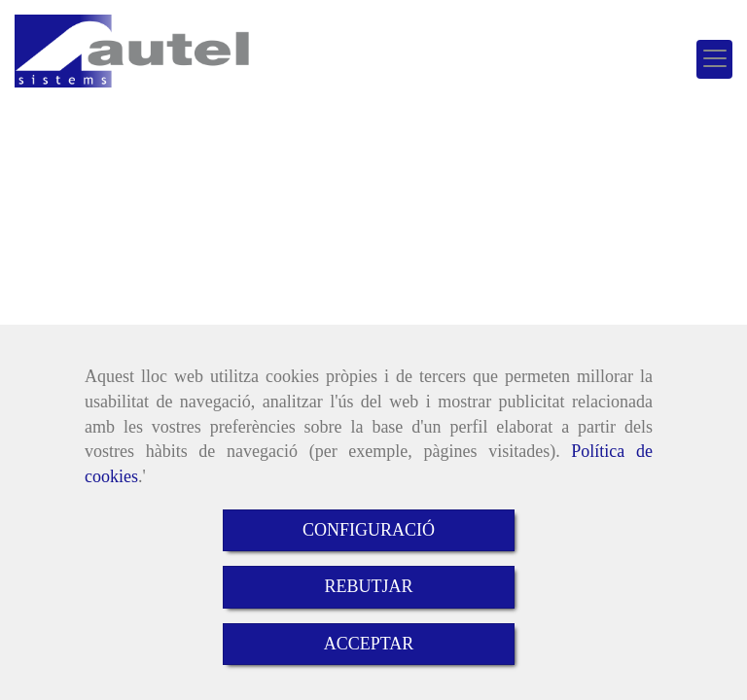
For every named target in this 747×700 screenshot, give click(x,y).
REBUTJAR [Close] (368, 586)
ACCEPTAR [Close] (369, 644)
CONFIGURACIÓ (369, 530)
